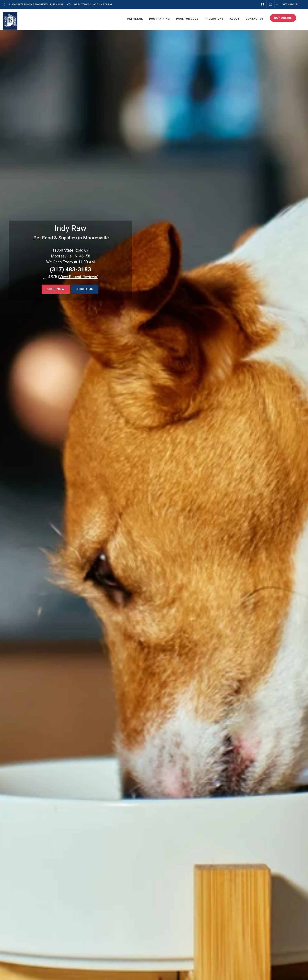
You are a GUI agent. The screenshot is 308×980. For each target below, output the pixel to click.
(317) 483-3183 (70, 269)
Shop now (56, 289)
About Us (85, 289)
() (78, 277)
